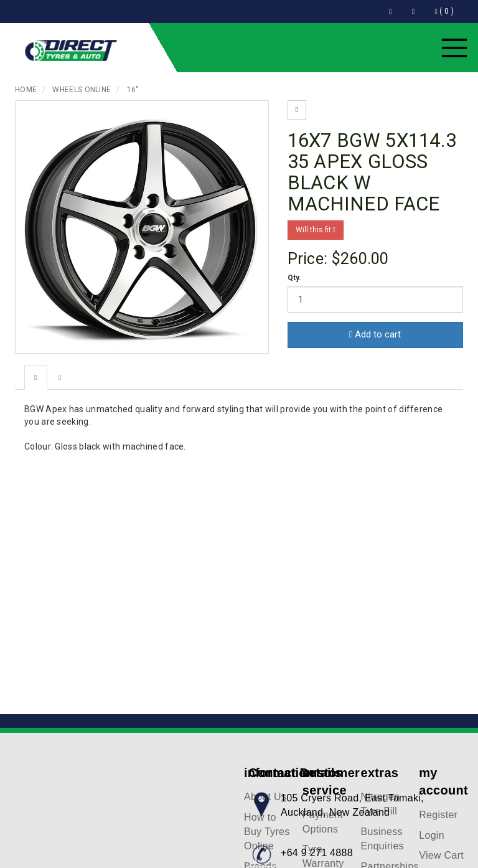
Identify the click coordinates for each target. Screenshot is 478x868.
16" (133, 90)
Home (26, 90)
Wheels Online (82, 90)
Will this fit (316, 230)
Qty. (295, 278)
